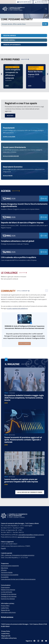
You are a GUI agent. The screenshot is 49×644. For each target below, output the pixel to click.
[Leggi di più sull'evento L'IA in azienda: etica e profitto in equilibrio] (24, 258)
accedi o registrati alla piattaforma (17, 309)
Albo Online (4, 568)
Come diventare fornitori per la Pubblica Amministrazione (18, 579)
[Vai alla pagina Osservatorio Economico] (24, 176)
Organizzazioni (5, 587)
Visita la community (25, 344)
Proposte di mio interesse (9, 594)
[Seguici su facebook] (34, 641)
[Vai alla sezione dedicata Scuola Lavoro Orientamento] (24, 156)
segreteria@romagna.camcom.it (26, 537)
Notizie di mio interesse (8, 590)
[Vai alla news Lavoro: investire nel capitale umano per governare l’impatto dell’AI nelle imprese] (6, 484)
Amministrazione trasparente (10, 566)
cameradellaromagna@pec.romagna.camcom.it (31, 535)
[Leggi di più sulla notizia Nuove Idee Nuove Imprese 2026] (30, 86)
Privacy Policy (5, 606)
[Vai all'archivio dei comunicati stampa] (30, 492)
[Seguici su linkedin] (42, 641)
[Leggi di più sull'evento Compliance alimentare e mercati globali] (24, 241)
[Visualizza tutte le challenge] (23, 273)
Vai (45, 24)
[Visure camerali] (24, 40)
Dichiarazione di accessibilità (10, 575)
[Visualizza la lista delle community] (23, 291)
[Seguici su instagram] (38, 641)
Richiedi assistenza (7, 617)
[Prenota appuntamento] (24, 45)
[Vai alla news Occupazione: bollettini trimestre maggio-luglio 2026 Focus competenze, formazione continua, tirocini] (6, 403)
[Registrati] (10, 116)
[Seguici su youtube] (46, 641)
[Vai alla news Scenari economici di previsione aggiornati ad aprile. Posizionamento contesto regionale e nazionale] (6, 445)
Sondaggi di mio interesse (9, 597)
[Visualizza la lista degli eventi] (16, 191)
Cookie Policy (5, 608)
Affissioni (4, 570)
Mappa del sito (5, 610)
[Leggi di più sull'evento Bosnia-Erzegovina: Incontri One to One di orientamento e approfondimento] (24, 206)
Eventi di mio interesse (8, 599)
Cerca (14, 24)
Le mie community (7, 592)
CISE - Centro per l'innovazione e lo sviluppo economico (18, 555)
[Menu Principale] (3, 9)
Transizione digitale (7, 573)
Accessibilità (5, 577)
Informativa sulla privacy (8, 613)
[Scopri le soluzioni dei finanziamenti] (24, 137)
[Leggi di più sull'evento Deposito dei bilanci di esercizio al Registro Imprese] (24, 223)
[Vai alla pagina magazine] (25, 364)
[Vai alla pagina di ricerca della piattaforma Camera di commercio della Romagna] (46, 9)
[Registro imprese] (24, 36)
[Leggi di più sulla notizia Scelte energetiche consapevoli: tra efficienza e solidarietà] (7, 86)
